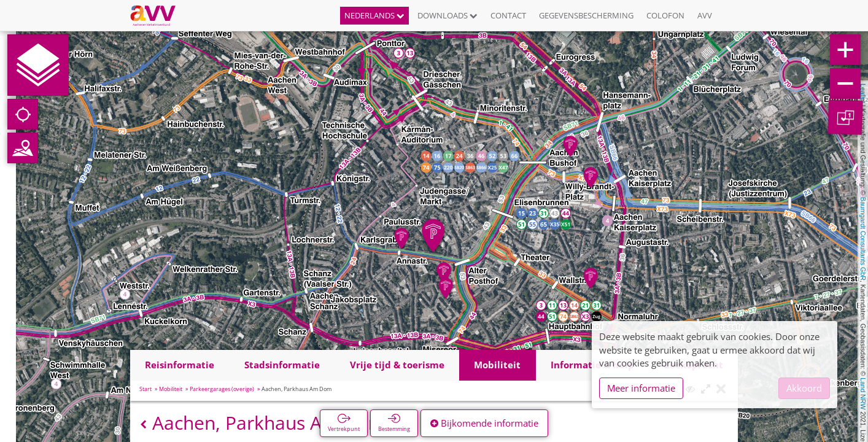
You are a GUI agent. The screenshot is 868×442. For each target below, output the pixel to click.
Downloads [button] (448, 15)
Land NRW (863, 394)
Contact (508, 15)
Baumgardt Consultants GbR (863, 239)
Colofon (665, 15)
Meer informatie (641, 388)
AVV (705, 15)
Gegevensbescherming (586, 15)
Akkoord (804, 388)
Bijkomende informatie (484, 423)
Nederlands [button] (374, 15)
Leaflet (863, 93)
